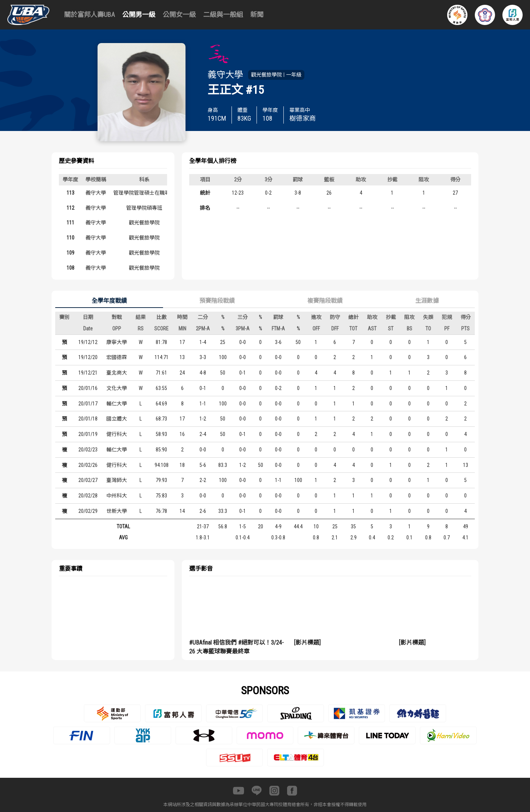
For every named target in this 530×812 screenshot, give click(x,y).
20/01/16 (88, 388)
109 (70, 253)
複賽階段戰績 (325, 301)
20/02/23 (88, 450)
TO (428, 329)
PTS (465, 329)
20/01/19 (88, 434)
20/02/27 (88, 480)
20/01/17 (88, 404)
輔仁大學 (117, 404)
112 (70, 208)
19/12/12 (88, 342)
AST (372, 329)
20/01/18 (88, 419)
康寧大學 (117, 342)
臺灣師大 (117, 480)
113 (70, 193)
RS (141, 329)
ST (391, 329)
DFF (335, 329)
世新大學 (117, 511)
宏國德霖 (117, 357)
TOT (353, 329)
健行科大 (117, 434)
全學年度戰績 (109, 301)
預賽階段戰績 (217, 301)
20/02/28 (88, 496)
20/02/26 (88, 465)
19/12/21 (88, 373)
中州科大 (117, 496)
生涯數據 (427, 301)
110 (70, 238)
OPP (117, 329)
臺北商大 (117, 373)
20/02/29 (88, 511)
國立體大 (117, 419)
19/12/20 (88, 357)
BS (409, 329)
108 (70, 268)
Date (88, 329)
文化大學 (117, 388)
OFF (316, 329)
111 (70, 223)
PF (447, 329)
